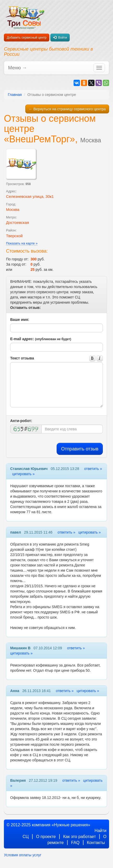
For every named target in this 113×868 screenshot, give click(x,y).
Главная (15, 95)
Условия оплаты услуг (23, 855)
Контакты (96, 843)
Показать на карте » (22, 243)
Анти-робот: (21, 421)
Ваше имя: (20, 320)
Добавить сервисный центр (27, 38)
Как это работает (79, 837)
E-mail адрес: (41, 339)
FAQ (75, 843)
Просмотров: (18, 184)
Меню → (17, 68)
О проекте (46, 837)
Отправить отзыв (80, 449)
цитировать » (23, 474)
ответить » (93, 469)
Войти (60, 38)
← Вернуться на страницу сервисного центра (67, 109)
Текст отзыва (22, 358)
